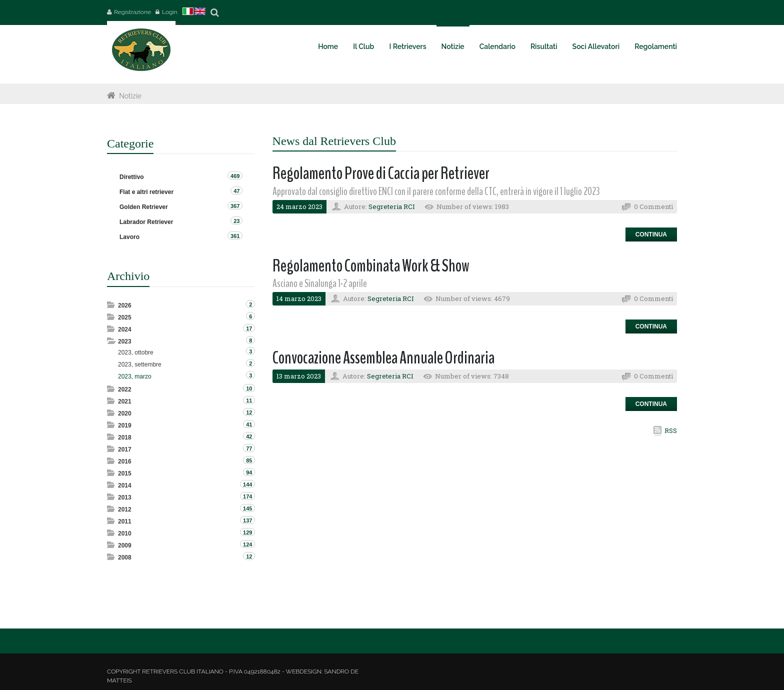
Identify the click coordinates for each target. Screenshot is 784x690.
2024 (125, 329)
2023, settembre (140, 364)
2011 (125, 521)
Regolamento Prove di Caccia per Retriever (381, 173)
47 (236, 191)
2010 (125, 533)
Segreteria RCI (392, 206)
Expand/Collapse (112, 305)
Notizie (130, 96)
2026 (125, 305)
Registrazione (132, 12)
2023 (125, 341)
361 (235, 236)
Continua (651, 234)
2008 (125, 557)
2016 (125, 461)
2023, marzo (135, 376)
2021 (125, 401)
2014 (125, 485)
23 (236, 221)
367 (235, 206)
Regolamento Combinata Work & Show (371, 266)
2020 (125, 413)
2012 (125, 509)
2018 (125, 437)
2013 (125, 497)
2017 (125, 449)
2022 (125, 389)
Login (170, 12)
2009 (125, 545)
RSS (671, 430)
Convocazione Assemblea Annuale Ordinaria (383, 358)
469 (235, 176)
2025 (125, 317)
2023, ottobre (136, 352)
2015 (125, 473)
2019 (125, 425)
